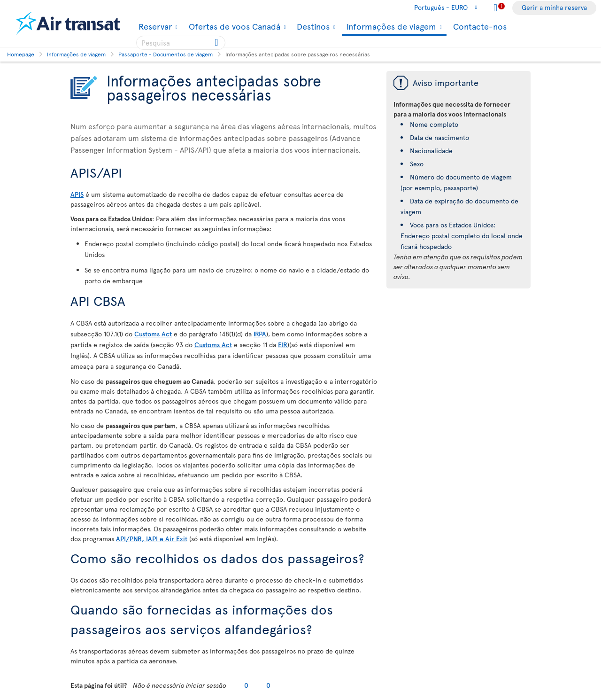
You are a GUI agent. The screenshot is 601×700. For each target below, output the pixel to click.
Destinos (312, 26)
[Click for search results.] (217, 43)
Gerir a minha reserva (554, 7)
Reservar (154, 26)
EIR (283, 345)
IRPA (260, 334)
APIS (77, 194)
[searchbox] (181, 43)
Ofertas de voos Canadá (233, 26)
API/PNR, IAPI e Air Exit (152, 539)
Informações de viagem (390, 27)
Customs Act (153, 334)
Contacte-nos (480, 26)
